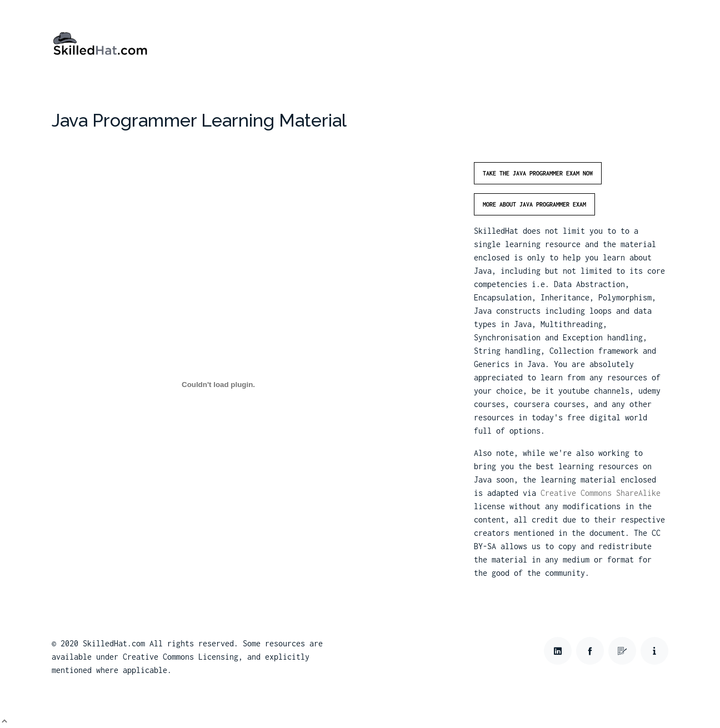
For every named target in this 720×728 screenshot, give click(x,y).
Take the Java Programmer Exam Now (538, 173)
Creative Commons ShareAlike (601, 493)
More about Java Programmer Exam (534, 204)
